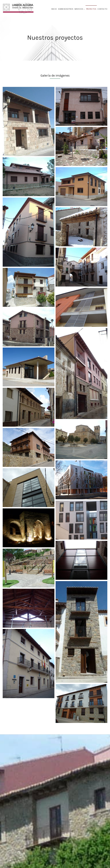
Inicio (54, 9)
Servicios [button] (80, 9)
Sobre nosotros (66, 9)
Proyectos (91, 9)
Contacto (102, 9)
